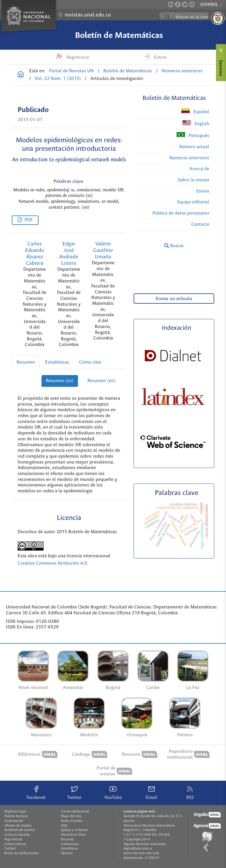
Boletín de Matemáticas (119, 36)
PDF (29, 220)
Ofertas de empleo (18, 826)
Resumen (26, 362)
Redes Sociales (72, 821)
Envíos (203, 191)
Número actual (194, 147)
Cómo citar (90, 362)
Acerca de (199, 169)
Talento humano (16, 816)
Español (195, 111)
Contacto (200, 224)
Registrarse (77, 57)
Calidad (10, 849)
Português (193, 135)
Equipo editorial (193, 202)
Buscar (174, 246)
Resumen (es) (60, 381)
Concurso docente (17, 835)
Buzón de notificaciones (21, 853)
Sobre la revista (193, 180)
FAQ (64, 826)
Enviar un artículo (174, 299)
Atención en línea (73, 835)
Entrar (160, 57)
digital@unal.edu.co (138, 849)
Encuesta (67, 839)
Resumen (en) (102, 381)
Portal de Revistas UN (72, 71)
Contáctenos (70, 844)
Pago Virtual (13, 839)
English (196, 123)
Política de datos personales (181, 213)
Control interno (15, 844)
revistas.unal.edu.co (88, 15)
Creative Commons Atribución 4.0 (52, 563)
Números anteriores (182, 71)
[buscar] (198, 17)
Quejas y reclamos (74, 830)
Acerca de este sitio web (141, 853)
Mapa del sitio (71, 816)
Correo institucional (75, 812)
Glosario (67, 853)
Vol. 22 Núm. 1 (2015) (58, 79)
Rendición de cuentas (20, 830)
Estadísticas (57, 362)
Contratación (14, 821)
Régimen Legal (15, 812)
